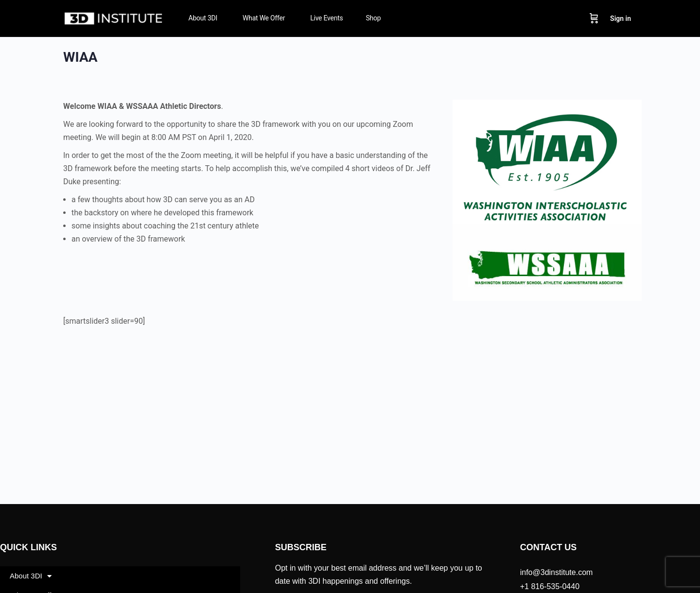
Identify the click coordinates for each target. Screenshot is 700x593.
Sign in (621, 18)
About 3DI (31, 576)
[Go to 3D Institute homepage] (114, 17)
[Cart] (594, 18)
